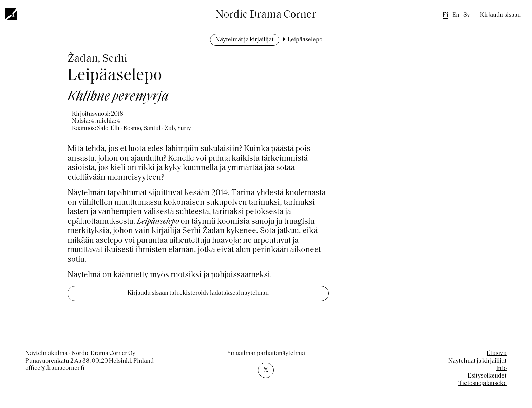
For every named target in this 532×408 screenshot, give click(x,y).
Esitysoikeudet (487, 376)
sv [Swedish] (467, 15)
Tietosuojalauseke (482, 383)
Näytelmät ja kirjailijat (245, 40)
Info (501, 369)
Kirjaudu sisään (500, 15)
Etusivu (497, 354)
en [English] (456, 15)
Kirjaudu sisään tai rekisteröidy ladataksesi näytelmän (198, 293)
